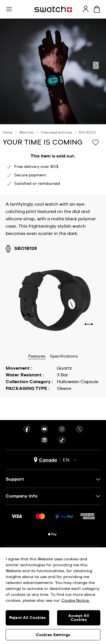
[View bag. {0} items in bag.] (97, 9)
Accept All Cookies (79, 618)
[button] (9, 9)
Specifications (64, 356)
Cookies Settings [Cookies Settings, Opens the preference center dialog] (53, 635)
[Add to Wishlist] (96, 142)
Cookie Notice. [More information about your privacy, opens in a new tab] (76, 601)
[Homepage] (53, 9)
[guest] (86, 9)
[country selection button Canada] (45, 460)
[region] (53, 596)
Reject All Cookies (27, 618)
